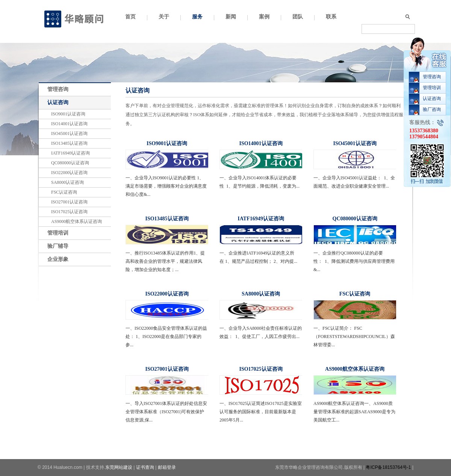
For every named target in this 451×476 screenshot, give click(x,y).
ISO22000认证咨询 (69, 173)
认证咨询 (58, 102)
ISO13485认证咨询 (69, 143)
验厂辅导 (58, 246)
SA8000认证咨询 (67, 182)
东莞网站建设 (119, 467)
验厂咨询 (432, 109)
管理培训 (58, 233)
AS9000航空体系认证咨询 (76, 221)
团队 (298, 17)
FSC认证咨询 (64, 192)
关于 (164, 17)
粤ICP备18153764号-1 (388, 467)
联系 (331, 17)
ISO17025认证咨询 (69, 212)
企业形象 (58, 259)
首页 (130, 17)
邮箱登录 (167, 467)
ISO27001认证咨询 (69, 202)
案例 (264, 17)
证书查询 (145, 467)
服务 (197, 17)
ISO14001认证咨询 (69, 124)
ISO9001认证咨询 (68, 114)
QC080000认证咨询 (70, 163)
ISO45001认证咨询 (69, 133)
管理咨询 (58, 89)
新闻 (231, 17)
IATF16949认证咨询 (70, 153)
